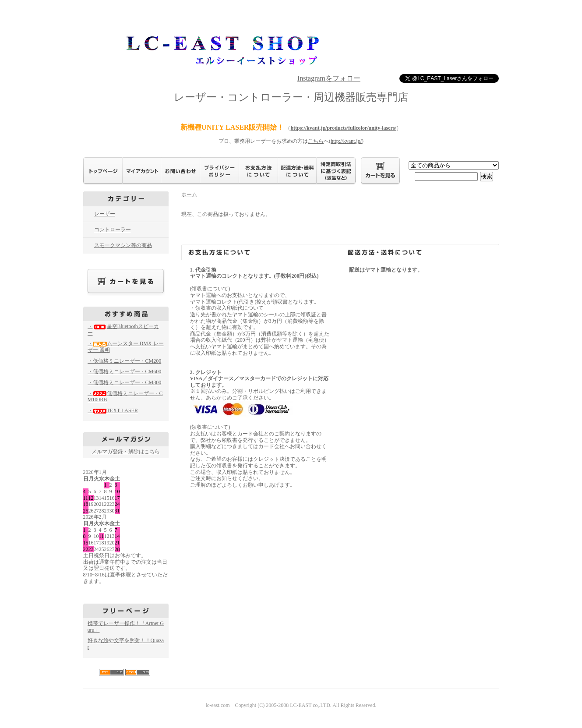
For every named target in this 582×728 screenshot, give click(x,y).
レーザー (105, 214)
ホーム (189, 194)
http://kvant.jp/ (346, 141)
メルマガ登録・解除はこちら (126, 452)
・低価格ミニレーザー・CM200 (125, 361)
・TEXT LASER (113, 410)
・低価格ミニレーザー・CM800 (125, 382)
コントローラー (113, 230)
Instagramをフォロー (329, 78)
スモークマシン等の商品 (123, 245)
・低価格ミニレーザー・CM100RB (125, 397)
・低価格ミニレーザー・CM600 (125, 371)
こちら (316, 141)
